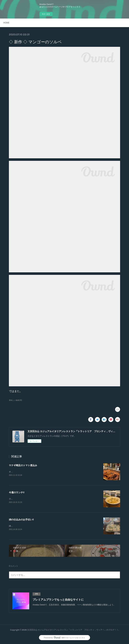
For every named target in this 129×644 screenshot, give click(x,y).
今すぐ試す (46, 14)
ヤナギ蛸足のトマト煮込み (23, 465)
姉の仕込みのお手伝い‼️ (21, 520)
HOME (6, 23)
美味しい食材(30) (15, 400)
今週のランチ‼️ (17, 492)
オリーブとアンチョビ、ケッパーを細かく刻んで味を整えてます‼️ (39, 472)
